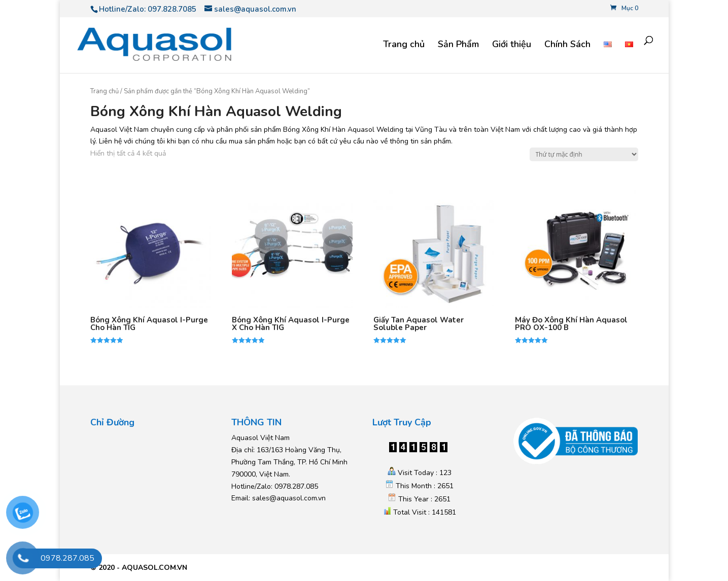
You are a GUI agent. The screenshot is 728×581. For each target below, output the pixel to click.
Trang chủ (404, 45)
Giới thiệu (512, 45)
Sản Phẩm (458, 45)
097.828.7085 (172, 9)
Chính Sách (567, 45)
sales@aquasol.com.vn (289, 498)
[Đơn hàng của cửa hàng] (584, 154)
